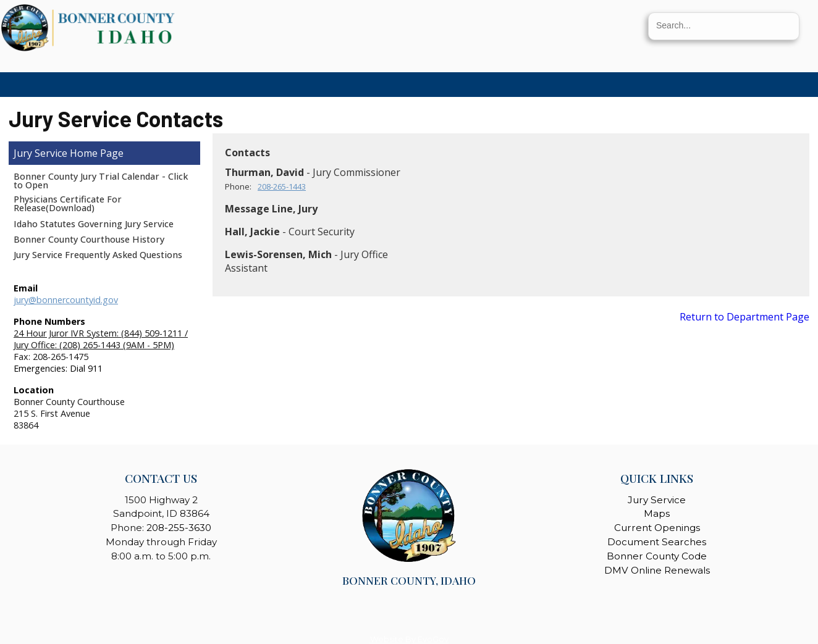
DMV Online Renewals (657, 570)
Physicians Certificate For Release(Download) (68, 203)
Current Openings (657, 528)
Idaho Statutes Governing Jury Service (94, 224)
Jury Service (40, 153)
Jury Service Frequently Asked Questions (98, 255)
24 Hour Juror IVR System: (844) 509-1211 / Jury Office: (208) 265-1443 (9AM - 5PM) (101, 339)
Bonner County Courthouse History (89, 239)
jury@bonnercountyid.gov (66, 300)
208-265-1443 (282, 186)
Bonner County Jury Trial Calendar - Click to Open (101, 181)
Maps (657, 513)
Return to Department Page (744, 317)
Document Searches (657, 542)
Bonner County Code (657, 556)
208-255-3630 (179, 528)
